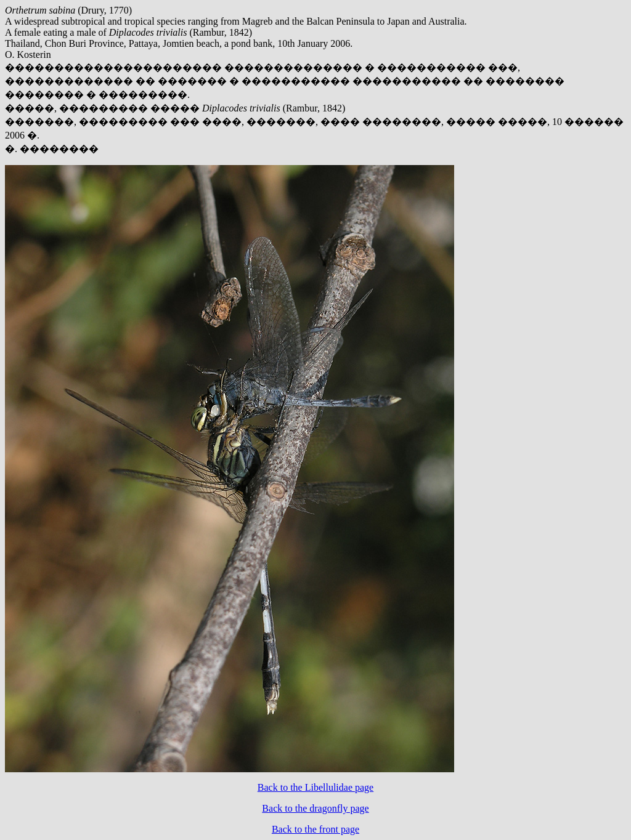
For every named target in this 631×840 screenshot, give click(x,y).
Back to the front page (315, 829)
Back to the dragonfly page (315, 808)
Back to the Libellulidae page (315, 787)
